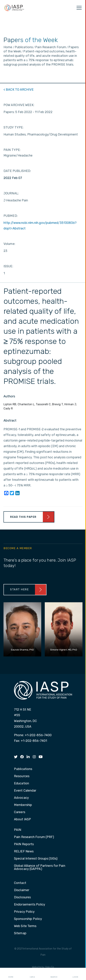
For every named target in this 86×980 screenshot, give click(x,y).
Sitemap (20, 933)
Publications (23, 769)
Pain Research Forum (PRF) (34, 837)
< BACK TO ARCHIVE (19, 90)
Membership (23, 805)
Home (11, 974)
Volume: (9, 244)
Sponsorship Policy (28, 919)
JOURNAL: (11, 193)
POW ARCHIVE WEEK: (19, 105)
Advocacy (21, 798)
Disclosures (22, 897)
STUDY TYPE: (13, 127)
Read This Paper (23, 517)
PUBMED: (11, 216)
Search (54, 974)
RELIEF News (24, 852)
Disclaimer (22, 890)
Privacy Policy (24, 912)
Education (21, 784)
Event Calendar (25, 791)
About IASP (22, 819)
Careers (20, 812)
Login (75, 974)
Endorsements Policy (30, 905)
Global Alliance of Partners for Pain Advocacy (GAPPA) (40, 867)
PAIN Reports (24, 844)
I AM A (32, 974)
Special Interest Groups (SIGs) (36, 859)
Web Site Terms (25, 926)
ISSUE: (8, 266)
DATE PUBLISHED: (17, 171)
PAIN (18, 830)
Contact (20, 883)
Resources (22, 776)
